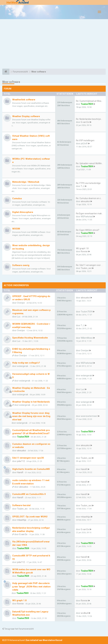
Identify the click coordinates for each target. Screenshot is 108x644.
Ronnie (84, 251)
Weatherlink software (24, 100)
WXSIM (16, 229)
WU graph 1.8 (82, 248)
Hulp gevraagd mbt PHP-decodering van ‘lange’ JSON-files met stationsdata (31, 587)
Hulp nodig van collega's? (26, 363)
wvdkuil (84, 613)
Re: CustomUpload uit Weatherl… (91, 101)
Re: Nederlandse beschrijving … (91, 119)
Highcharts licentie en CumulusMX (31, 469)
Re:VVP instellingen (85, 140)
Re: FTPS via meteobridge (88, 183)
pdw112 (21, 461)
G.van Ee (85, 122)
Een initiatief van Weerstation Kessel (44, 640)
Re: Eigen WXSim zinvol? (88, 230)
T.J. (82, 186)
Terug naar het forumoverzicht (18, 629)
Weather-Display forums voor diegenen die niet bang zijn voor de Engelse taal (31, 416)
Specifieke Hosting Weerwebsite (30, 338)
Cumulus (17, 198)
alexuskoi (85, 201)
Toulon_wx (86, 268)
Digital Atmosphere (23, 212)
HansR (20, 472)
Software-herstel (21, 505)
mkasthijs (22, 520)
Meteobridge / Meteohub (26, 182)
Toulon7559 (87, 104)
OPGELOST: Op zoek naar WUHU (30, 517)
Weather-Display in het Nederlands (31, 402)
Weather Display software (26, 116)
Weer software (11, 82)
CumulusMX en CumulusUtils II (29, 494)
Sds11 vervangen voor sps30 (28, 458)
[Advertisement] (54, 44)
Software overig (21, 265)
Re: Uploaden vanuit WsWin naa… (92, 163)
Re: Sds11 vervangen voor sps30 (91, 265)
